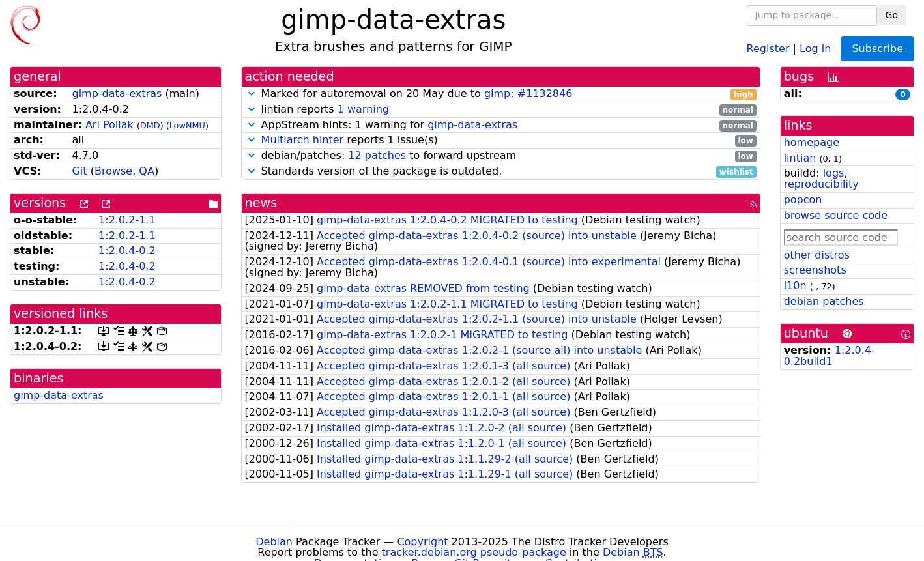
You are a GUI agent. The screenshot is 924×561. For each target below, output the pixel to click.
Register (768, 48)
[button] (252, 93)
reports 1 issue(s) (501, 140)
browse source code (836, 215)
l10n (795, 286)
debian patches (824, 301)
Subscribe (877, 49)
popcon (803, 200)
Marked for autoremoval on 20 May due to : (501, 94)
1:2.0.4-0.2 (127, 251)
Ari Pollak (109, 125)
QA (147, 171)
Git (79, 171)
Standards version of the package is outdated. (501, 172)
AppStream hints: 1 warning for (501, 125)
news (261, 203)
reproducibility (821, 184)
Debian (274, 542)
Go (892, 15)
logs (834, 173)
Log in (815, 48)
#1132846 (545, 93)
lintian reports (501, 110)
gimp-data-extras (117, 93)
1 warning (363, 109)
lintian (800, 158)
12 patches (377, 155)
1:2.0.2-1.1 (127, 220)
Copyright (422, 542)
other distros (817, 255)
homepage (812, 142)
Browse (113, 171)
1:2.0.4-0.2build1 (830, 356)
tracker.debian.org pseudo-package (474, 552)
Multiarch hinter (303, 140)
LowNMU (187, 125)
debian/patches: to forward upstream (501, 156)
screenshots (815, 270)
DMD (150, 125)
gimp (497, 93)
